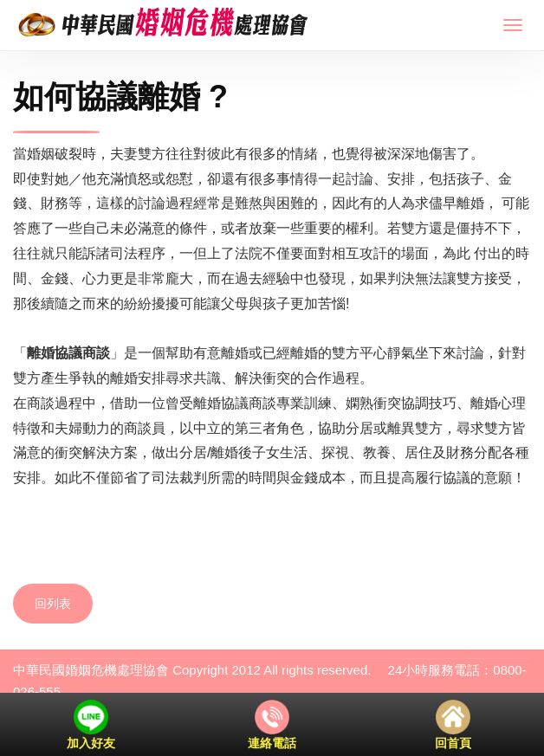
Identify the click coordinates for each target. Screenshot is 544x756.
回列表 (53, 604)
